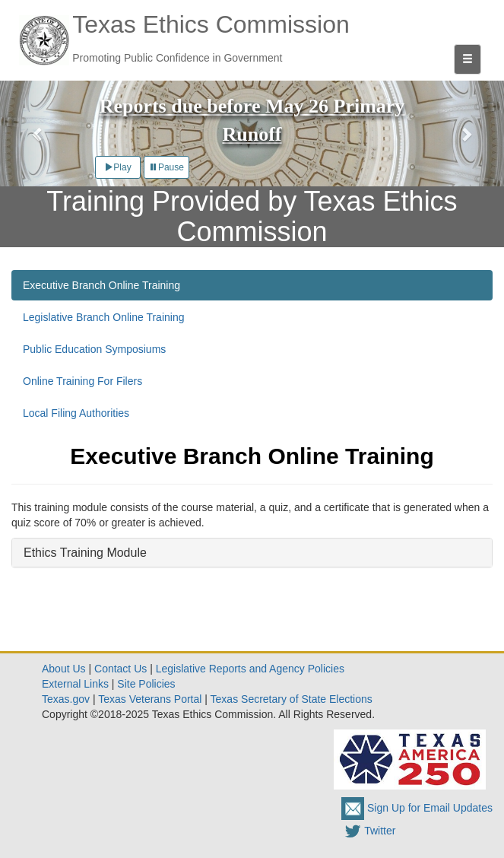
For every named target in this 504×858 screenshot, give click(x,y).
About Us (64, 669)
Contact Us (120, 669)
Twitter (368, 831)
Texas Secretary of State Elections (292, 699)
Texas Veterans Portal (150, 699)
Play (117, 167)
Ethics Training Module (85, 553)
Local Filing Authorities (76, 413)
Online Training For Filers (82, 381)
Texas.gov (66, 699)
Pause (166, 167)
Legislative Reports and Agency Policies (250, 669)
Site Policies (146, 684)
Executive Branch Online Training (101, 285)
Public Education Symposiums (94, 349)
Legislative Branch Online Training (103, 317)
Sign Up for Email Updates (417, 808)
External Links (75, 684)
